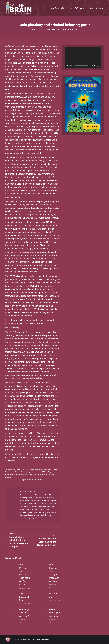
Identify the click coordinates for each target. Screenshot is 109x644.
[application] (83, 58)
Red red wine (53, 595)
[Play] (68, 66)
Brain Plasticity (53, 469)
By (28, 480)
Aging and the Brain (19, 469)
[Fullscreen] (98, 66)
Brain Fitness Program (41, 469)
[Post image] (11, 568)
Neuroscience (33, 474)
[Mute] (95, 66)
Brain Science (10, 472)
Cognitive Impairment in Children (37, 472)
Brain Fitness (30, 469)
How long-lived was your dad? (24, 613)
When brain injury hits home (54, 613)
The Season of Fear (24, 597)
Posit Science (43, 474)
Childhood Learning (21, 472)
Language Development (21, 474)
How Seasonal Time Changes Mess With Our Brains (54, 573)
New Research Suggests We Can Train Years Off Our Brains (24, 575)
